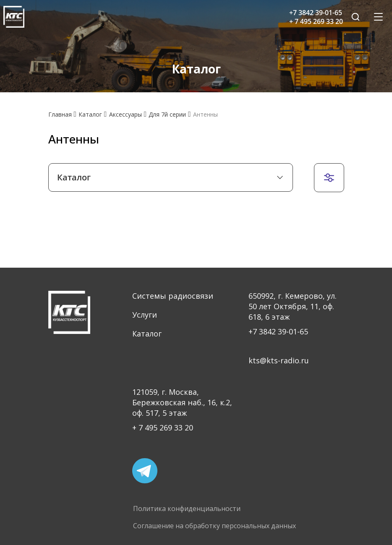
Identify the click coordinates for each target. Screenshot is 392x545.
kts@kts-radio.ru (279, 360)
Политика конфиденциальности (187, 509)
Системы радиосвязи (173, 296)
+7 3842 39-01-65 (278, 331)
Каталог (147, 334)
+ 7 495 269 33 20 (163, 428)
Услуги (145, 315)
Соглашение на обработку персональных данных (214, 526)
